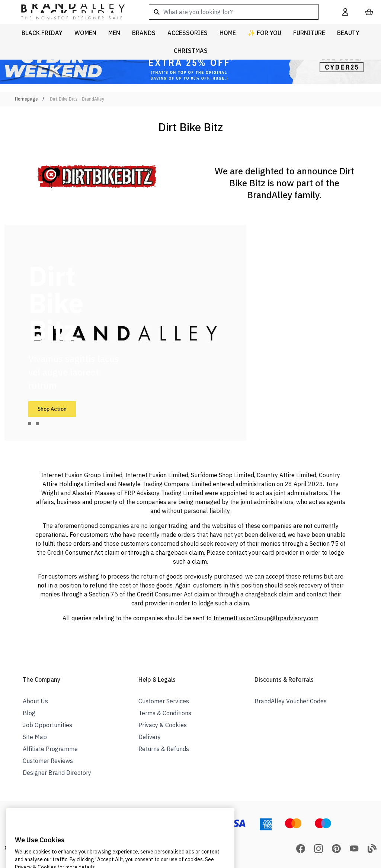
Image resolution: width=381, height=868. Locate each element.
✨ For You (265, 33)
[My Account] (345, 12)
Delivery (150, 737)
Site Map (35, 737)
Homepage (26, 99)
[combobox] (234, 12)
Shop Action (52, 409)
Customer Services (164, 701)
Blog (29, 713)
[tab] (30, 424)
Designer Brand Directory (57, 773)
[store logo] (67, 12)
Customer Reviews (48, 761)
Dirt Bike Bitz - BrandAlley (77, 99)
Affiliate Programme (50, 749)
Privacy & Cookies (163, 725)
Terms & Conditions (165, 713)
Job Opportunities (47, 725)
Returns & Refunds (164, 749)
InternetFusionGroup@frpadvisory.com (266, 618)
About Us (35, 701)
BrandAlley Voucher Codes (291, 701)
